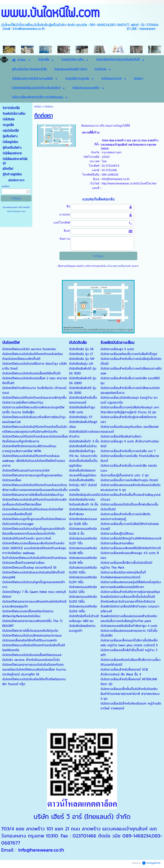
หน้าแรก (38, 107)
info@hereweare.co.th (116, 179)
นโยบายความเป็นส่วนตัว (14, 212)
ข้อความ (65, 239)
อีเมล (67, 231)
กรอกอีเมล (5, 187)
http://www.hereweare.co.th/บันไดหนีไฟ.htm (129, 183)
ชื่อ (68, 206)
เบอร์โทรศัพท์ (62, 223)
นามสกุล (65, 214)
